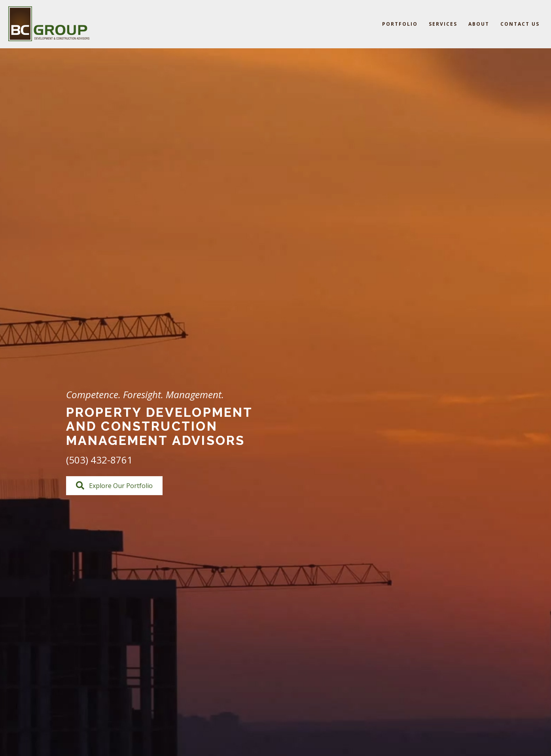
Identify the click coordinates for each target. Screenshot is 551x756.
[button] (114, 485)
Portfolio (400, 24)
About (479, 24)
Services (443, 24)
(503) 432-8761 (99, 460)
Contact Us (520, 24)
